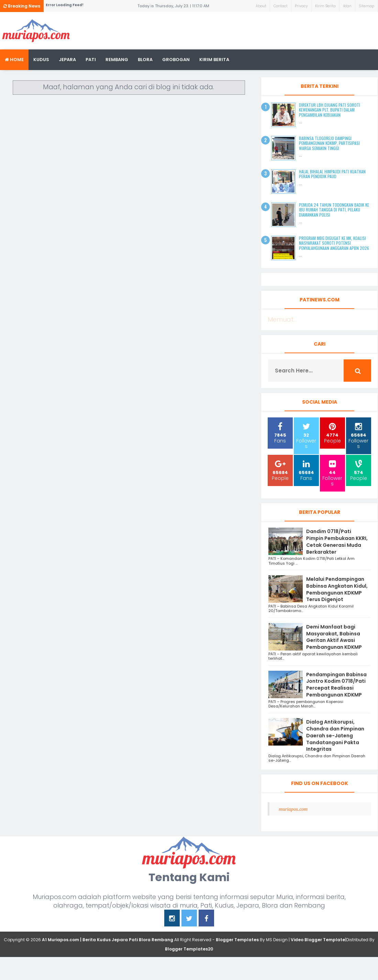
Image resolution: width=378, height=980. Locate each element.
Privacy (301, 6)
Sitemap (366, 6)
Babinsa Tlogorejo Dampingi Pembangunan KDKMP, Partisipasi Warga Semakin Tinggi (329, 143)
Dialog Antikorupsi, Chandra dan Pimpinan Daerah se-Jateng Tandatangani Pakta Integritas (335, 735)
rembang (117, 60)
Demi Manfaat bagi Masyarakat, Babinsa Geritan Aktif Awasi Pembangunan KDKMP (334, 637)
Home (14, 60)
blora (145, 60)
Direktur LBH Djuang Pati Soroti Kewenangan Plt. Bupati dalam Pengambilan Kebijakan (330, 110)
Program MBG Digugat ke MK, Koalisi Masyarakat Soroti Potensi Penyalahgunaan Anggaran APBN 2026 (334, 243)
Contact (281, 6)
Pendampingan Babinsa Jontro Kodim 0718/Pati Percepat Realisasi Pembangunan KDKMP (336, 685)
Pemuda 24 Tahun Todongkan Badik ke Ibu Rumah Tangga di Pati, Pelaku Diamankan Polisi (334, 210)
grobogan (176, 60)
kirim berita (214, 60)
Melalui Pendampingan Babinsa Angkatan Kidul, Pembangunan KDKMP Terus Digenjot (337, 589)
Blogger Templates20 (189, 949)
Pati (91, 60)
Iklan (347, 6)
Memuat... (282, 319)
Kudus (41, 60)
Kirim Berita (325, 6)
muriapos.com (293, 809)
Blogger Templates (237, 940)
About (261, 6)
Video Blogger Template (318, 940)
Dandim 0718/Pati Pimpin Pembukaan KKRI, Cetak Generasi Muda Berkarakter (337, 541)
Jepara (67, 60)
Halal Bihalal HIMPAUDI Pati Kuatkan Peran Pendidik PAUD (332, 174)
